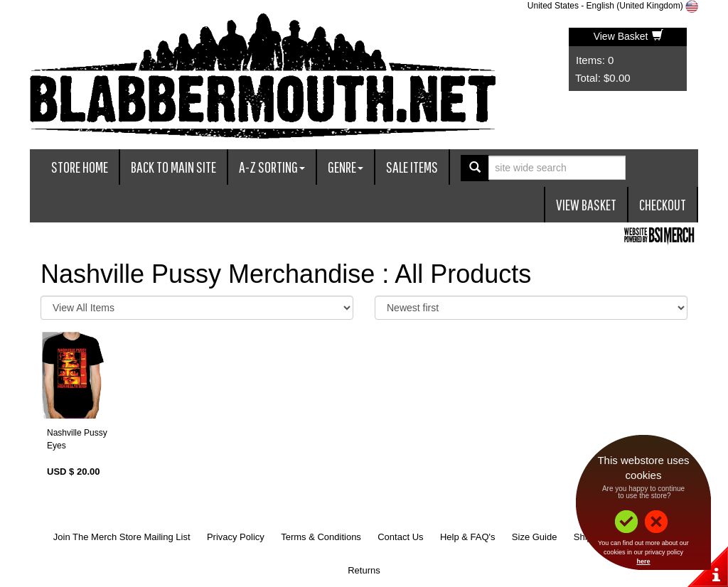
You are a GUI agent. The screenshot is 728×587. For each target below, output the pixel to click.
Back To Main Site (173, 167)
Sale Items (412, 167)
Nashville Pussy (77, 433)
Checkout (663, 204)
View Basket (629, 36)
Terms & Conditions (321, 537)
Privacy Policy (236, 537)
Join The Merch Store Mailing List (122, 537)
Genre (346, 167)
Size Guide (535, 537)
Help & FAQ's (468, 537)
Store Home (80, 167)
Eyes (57, 446)
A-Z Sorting (272, 167)
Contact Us (400, 537)
